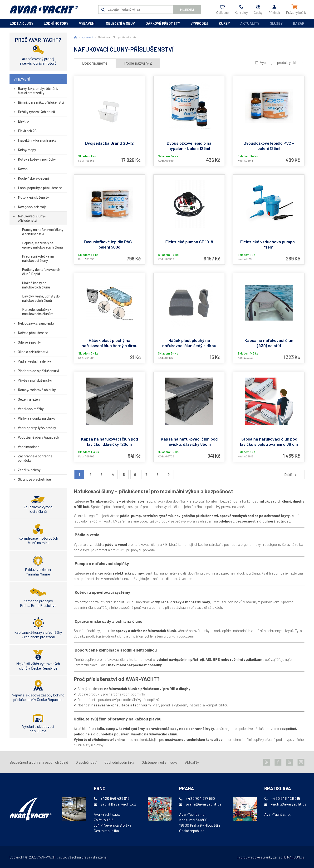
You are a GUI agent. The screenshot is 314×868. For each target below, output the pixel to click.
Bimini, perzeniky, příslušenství (41, 102)
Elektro (23, 121)
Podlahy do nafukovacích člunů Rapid (41, 272)
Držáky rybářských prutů (36, 112)
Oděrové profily (29, 342)
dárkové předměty (163, 23)
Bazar (299, 23)
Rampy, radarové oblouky (37, 390)
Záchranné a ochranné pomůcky (35, 458)
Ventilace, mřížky (31, 409)
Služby (276, 23)
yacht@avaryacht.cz (118, 804)
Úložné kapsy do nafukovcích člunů (36, 285)
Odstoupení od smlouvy (160, 762)
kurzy (224, 23)
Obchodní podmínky (119, 762)
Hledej (187, 10)
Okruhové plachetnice (34, 479)
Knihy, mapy (27, 150)
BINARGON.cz (294, 857)
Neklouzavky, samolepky (36, 323)
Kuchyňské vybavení (33, 178)
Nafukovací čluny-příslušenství (32, 218)
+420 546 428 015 (115, 798)
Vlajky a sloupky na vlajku (37, 418)
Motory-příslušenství (34, 197)
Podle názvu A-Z (138, 63)
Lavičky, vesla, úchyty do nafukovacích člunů (41, 298)
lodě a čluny (22, 23)
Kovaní (23, 169)
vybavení (87, 23)
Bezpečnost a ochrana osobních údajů (39, 762)
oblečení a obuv (120, 23)
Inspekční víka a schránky (37, 140)
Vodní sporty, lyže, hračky (37, 428)
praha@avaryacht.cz (204, 804)
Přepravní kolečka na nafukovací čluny (38, 258)
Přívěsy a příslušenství (35, 380)
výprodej (199, 23)
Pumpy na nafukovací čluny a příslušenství (43, 232)
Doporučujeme (95, 63)
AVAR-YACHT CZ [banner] (44, 10)
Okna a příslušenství (33, 352)
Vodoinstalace (29, 447)
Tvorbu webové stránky (255, 857)
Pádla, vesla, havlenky (34, 361)
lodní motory (56, 23)
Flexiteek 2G (27, 131)
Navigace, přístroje (32, 207)
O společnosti (86, 762)
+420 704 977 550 (200, 798)
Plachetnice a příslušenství (38, 371)
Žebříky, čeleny (29, 470)
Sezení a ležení (29, 399)
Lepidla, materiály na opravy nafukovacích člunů (42, 245)
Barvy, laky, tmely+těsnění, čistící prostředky (38, 91)
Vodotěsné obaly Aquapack (38, 437)
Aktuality (250, 23)
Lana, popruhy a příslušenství (40, 188)
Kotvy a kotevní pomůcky (37, 159)
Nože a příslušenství (33, 333)
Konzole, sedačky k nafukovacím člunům (38, 312)
